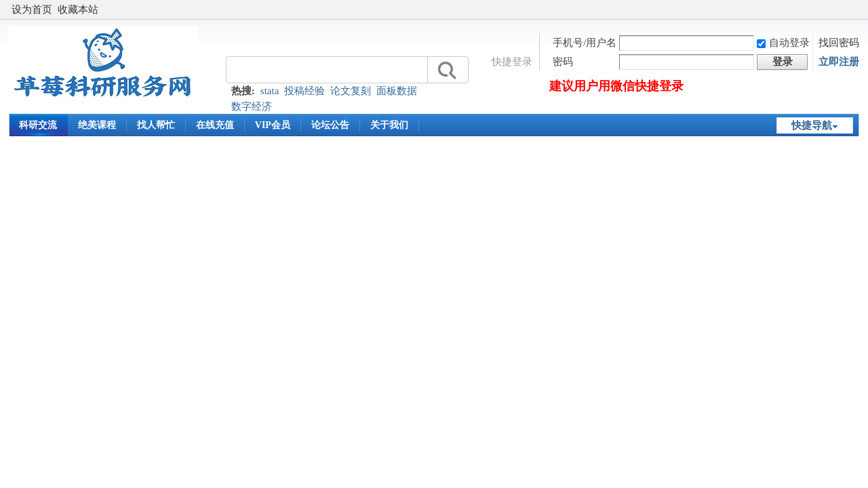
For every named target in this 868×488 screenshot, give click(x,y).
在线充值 (215, 125)
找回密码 (839, 43)
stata (270, 91)
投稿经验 (304, 91)
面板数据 (397, 91)
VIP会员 (273, 125)
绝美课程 (97, 125)
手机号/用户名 (585, 43)
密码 (563, 62)
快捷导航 (812, 125)
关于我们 (389, 125)
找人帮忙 (156, 125)
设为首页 (32, 9)
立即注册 (839, 62)
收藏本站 (78, 9)
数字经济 (252, 106)
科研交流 (38, 125)
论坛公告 (330, 125)
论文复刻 (351, 91)
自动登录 (783, 43)
